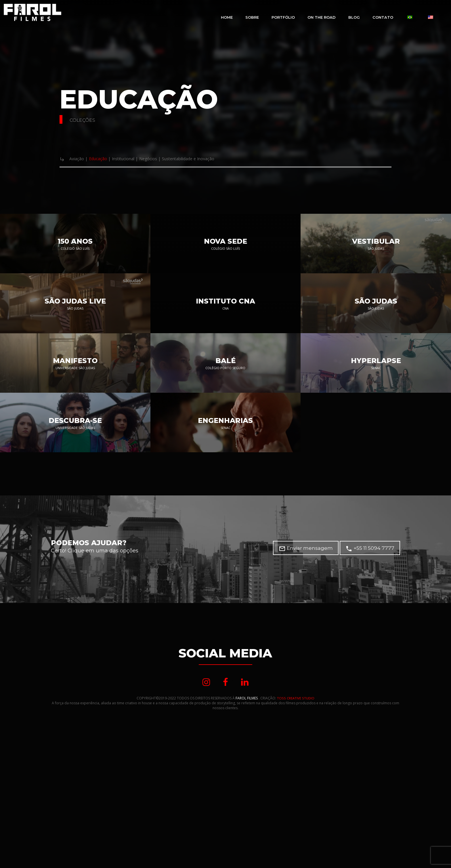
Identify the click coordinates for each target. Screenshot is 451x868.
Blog (354, 17)
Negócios (169, 159)
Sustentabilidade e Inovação (220, 159)
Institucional (137, 159)
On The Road (322, 17)
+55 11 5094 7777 (369, 656)
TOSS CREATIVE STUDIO (296, 807)
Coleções (89, 119)
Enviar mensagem (303, 656)
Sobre (252, 17)
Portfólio (283, 17)
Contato (383, 17)
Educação (105, 159)
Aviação (79, 159)
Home (227, 17)
